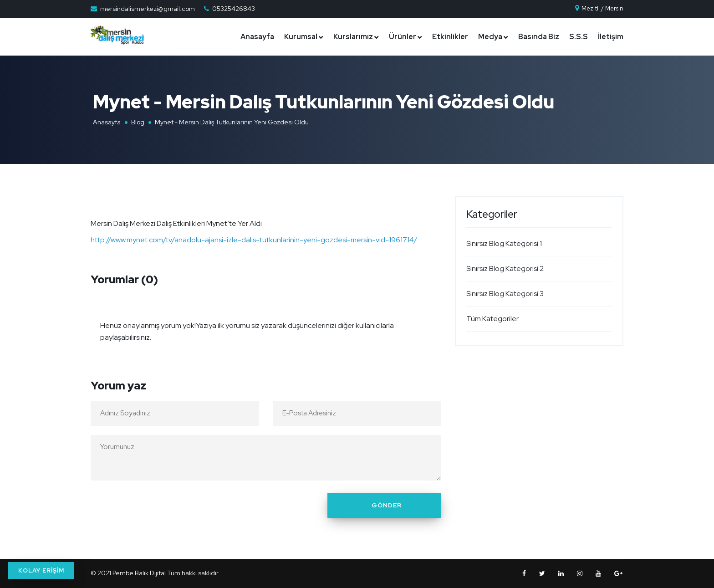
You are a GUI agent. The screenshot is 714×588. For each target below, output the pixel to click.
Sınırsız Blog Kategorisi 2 (505, 268)
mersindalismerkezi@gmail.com (148, 9)
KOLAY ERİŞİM (41, 570)
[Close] (432, 320)
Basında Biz (539, 37)
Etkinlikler (450, 37)
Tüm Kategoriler (492, 319)
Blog (138, 122)
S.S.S (579, 37)
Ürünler (403, 37)
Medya (490, 37)
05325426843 (234, 9)
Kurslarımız (353, 37)
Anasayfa (257, 37)
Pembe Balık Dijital (139, 573)
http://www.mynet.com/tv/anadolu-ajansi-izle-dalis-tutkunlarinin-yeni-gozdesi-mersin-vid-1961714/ (254, 240)
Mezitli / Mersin (599, 8)
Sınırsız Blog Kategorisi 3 (505, 294)
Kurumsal (301, 37)
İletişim (611, 37)
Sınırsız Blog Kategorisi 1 (504, 243)
